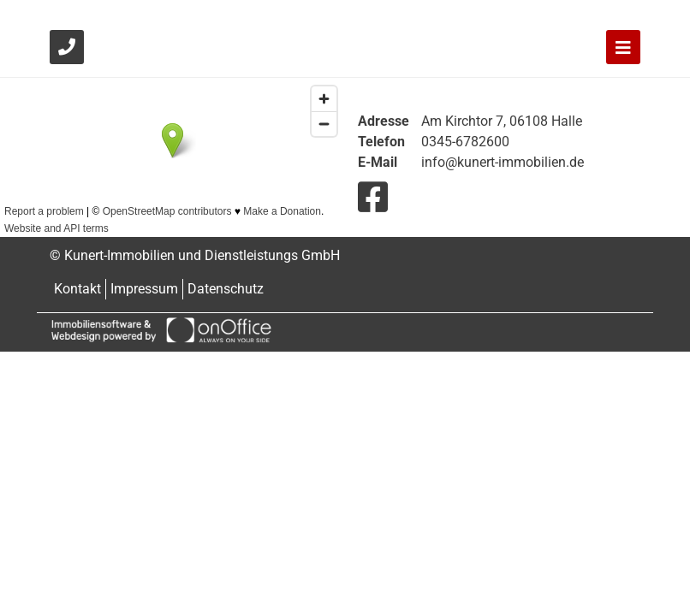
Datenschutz (226, 289)
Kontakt (77, 289)
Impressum (144, 289)
